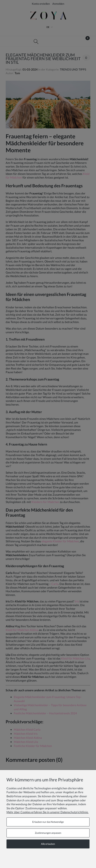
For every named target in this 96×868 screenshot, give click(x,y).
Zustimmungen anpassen (48, 833)
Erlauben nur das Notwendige (48, 822)
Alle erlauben (48, 844)
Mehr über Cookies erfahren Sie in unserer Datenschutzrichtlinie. (47, 812)
